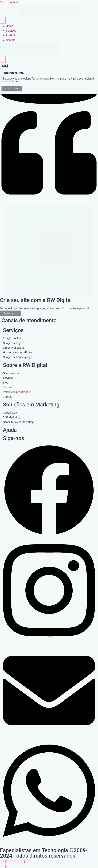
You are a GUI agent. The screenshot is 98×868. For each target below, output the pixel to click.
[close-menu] (3, 59)
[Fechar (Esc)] (22, 862)
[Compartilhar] (15, 862)
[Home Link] (30, 53)
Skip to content (9, 2)
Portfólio (11, 35)
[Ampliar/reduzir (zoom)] (3, 862)
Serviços (11, 31)
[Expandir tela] (9, 862)
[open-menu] (3, 20)
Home (10, 26)
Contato (11, 40)
